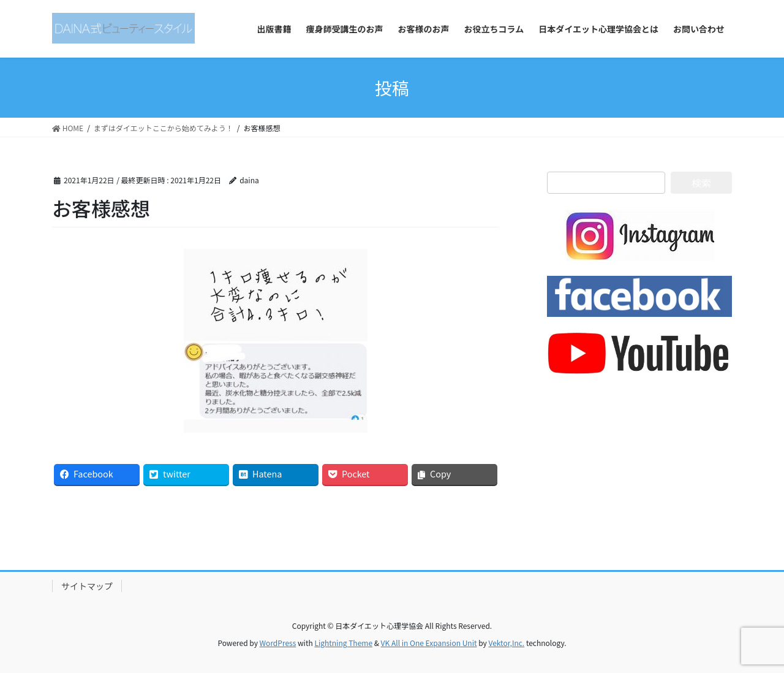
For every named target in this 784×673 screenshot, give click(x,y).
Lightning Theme (343, 643)
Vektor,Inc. (506, 643)
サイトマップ (87, 586)
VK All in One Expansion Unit (429, 643)
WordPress (278, 643)
